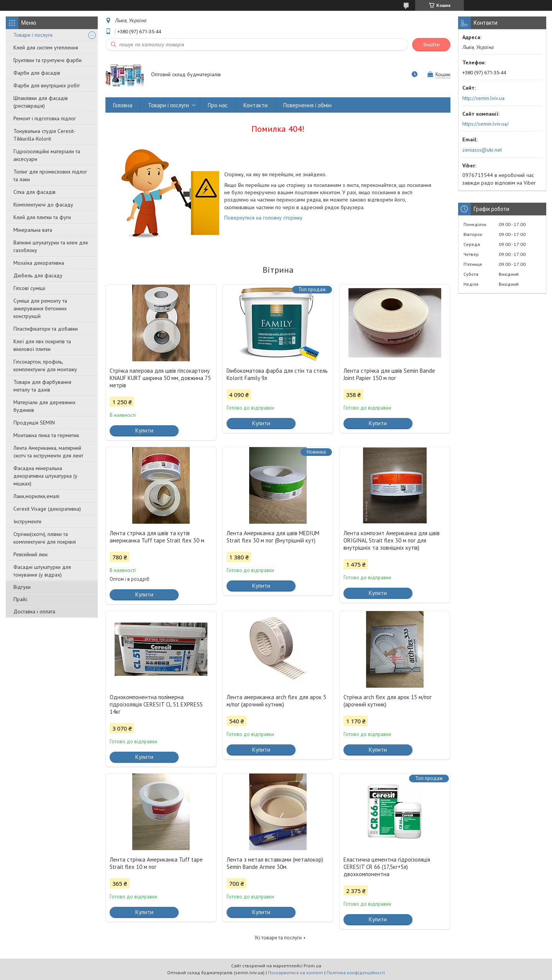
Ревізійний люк (30, 554)
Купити (144, 430)
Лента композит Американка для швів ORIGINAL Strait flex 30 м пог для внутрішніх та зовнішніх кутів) (392, 540)
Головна (123, 105)
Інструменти (27, 521)
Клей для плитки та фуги (42, 217)
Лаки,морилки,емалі (36, 496)
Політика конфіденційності (356, 973)
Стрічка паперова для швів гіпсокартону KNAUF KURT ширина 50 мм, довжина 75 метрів (160, 378)
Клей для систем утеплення (46, 48)
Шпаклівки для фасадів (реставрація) (41, 102)
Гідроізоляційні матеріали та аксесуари (47, 155)
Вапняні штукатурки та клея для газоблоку (51, 246)
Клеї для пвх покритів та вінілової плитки (42, 345)
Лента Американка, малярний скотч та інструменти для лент (48, 452)
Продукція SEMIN (34, 423)
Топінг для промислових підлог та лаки (50, 175)
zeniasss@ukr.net (482, 150)
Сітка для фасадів (34, 192)
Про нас (218, 105)
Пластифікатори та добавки (46, 329)
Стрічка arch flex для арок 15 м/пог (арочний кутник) (388, 701)
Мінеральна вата (33, 230)
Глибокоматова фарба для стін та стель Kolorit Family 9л (277, 374)
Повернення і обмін (307, 105)
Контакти (255, 105)
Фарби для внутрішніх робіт (47, 85)
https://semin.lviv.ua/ (485, 124)
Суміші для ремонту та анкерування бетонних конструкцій (40, 308)
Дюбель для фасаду (38, 275)
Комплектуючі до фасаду (43, 205)
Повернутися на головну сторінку (263, 218)
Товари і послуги (33, 35)
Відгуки (22, 587)
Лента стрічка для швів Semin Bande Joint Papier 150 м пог (389, 374)
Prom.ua (312, 966)
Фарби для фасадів (37, 73)
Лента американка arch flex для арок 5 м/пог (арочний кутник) (276, 701)
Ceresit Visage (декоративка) (47, 509)
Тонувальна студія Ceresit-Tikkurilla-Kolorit (44, 135)
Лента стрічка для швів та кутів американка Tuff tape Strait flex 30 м (157, 537)
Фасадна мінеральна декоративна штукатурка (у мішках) (45, 476)
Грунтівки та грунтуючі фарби (48, 60)
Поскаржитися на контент (296, 973)
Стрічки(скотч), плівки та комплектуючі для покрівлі (45, 538)
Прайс (21, 599)
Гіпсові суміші (29, 288)
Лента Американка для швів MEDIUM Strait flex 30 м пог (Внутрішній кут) (273, 537)
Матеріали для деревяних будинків (44, 406)
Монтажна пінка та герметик (46, 435)
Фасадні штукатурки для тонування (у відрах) (42, 571)
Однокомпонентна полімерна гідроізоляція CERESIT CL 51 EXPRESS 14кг (156, 704)
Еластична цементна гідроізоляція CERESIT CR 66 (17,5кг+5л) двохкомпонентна (387, 867)
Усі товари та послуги (278, 938)
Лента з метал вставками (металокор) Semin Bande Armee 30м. (275, 863)
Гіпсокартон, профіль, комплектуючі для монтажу (45, 365)
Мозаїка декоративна (39, 263)
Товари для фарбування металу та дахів (42, 386)
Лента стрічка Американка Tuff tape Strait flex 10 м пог (156, 863)
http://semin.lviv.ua (483, 98)
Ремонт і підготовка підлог (45, 118)
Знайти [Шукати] (431, 45)
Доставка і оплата (34, 611)
